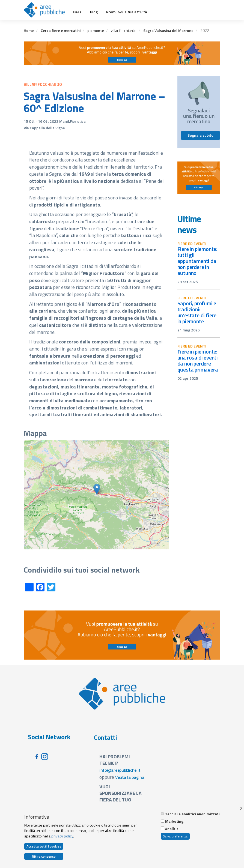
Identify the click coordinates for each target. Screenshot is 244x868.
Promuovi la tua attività (127, 12)
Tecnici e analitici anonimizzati (192, 814)
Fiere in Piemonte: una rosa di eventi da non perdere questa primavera (198, 360)
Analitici (172, 829)
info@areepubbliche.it (120, 770)
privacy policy (62, 836)
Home (29, 30)
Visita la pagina (130, 777)
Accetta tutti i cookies (44, 846)
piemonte (96, 30)
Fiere (77, 12)
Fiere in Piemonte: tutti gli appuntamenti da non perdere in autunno (197, 261)
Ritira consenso (44, 856)
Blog (94, 12)
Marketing (174, 821)
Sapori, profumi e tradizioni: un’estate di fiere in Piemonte (197, 312)
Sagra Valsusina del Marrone (168, 30)
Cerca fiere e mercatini (61, 30)
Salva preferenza (175, 836)
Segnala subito (200, 135)
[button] (97, 489)
